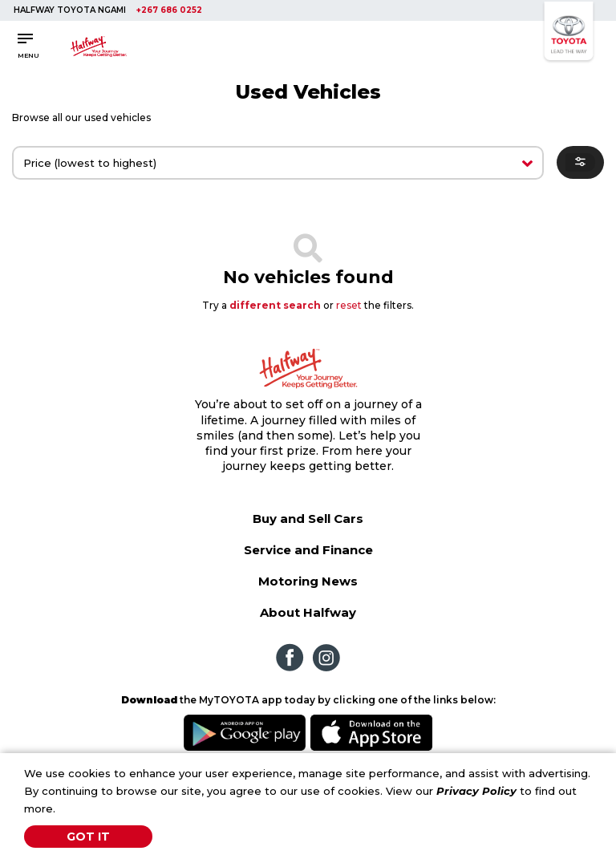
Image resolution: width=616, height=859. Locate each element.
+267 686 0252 (169, 10)
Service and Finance (308, 550)
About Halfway (308, 612)
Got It (88, 837)
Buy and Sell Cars (308, 519)
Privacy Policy (476, 791)
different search (275, 305)
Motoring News (308, 581)
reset (349, 305)
